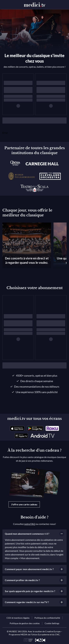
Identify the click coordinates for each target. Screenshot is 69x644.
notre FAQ (30, 524)
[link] (17, 428)
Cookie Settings (52, 623)
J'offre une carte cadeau (24, 504)
